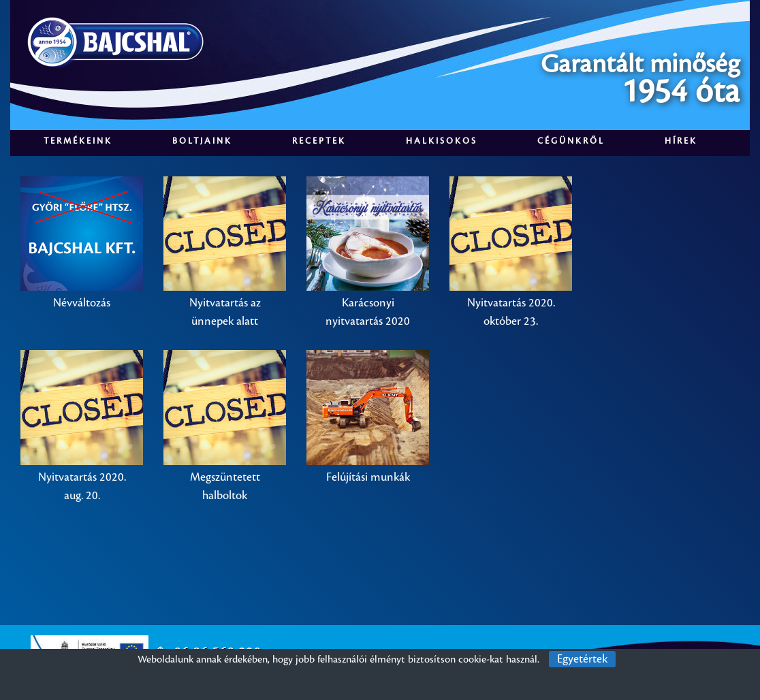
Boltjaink (202, 141)
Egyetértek (582, 659)
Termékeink (78, 141)
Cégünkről (571, 141)
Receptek (319, 141)
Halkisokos (442, 141)
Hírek (681, 141)
